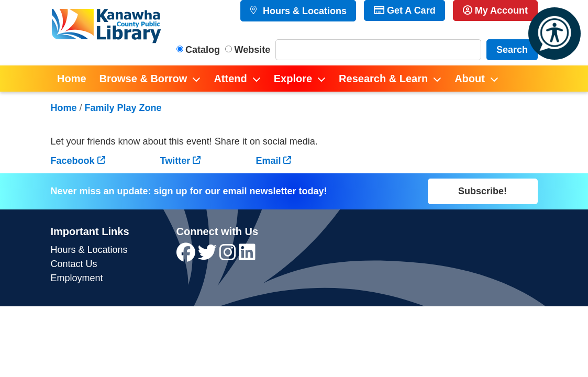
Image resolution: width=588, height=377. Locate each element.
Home (64, 108)
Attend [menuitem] (230, 79)
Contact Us (74, 264)
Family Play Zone (123, 108)
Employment (77, 278)
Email (268, 161)
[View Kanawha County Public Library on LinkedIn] (247, 256)
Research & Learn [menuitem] (383, 79)
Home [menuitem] (72, 79)
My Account (495, 10)
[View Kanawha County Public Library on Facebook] (187, 256)
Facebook (73, 161)
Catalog (203, 50)
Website (253, 50)
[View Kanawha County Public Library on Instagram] (229, 256)
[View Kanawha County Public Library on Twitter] (209, 256)
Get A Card (405, 10)
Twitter (175, 161)
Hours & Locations (303, 11)
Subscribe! (482, 191)
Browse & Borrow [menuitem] (143, 79)
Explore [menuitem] (293, 79)
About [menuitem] (470, 79)
